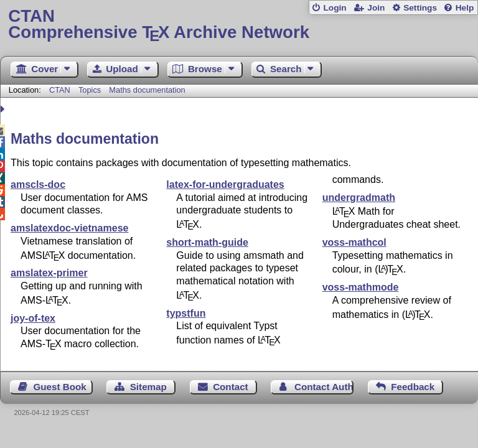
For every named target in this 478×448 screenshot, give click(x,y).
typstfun (186, 313)
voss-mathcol (354, 242)
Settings (420, 8)
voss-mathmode (361, 287)
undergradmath (359, 198)
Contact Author (324, 387)
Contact (231, 387)
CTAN (60, 90)
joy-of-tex (33, 318)
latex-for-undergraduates (225, 184)
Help (465, 8)
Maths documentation (147, 90)
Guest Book (60, 387)
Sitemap (148, 387)
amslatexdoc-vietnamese (69, 228)
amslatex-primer (49, 273)
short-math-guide (207, 242)
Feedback (413, 387)
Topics (91, 90)
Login (335, 8)
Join (376, 8)
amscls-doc (38, 184)
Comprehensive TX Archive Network (239, 25)
